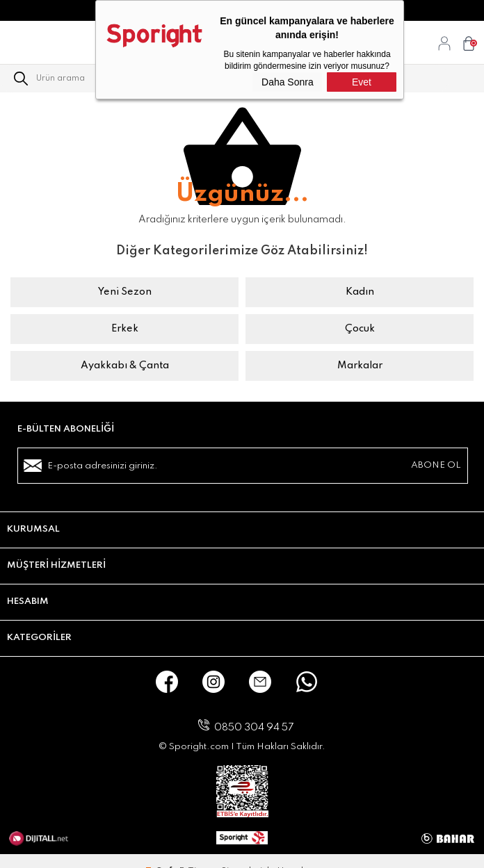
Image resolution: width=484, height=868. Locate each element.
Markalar (360, 366)
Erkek (125, 329)
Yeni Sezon (125, 292)
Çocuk (360, 329)
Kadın (360, 292)
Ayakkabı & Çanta (125, 366)
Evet (362, 82)
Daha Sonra (288, 82)
